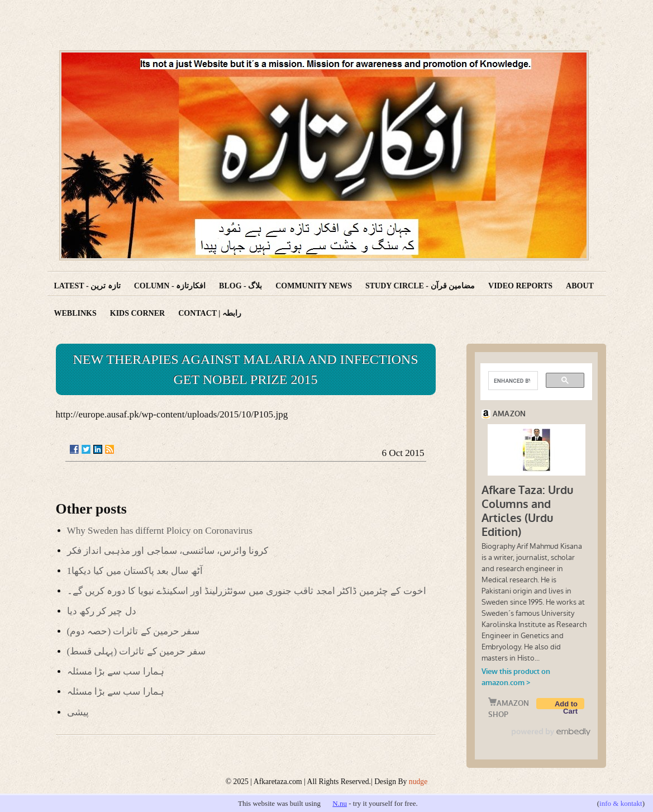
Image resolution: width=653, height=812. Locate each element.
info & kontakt (621, 803)
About (580, 286)
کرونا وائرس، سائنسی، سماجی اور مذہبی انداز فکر (168, 551)
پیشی (78, 712)
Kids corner (137, 313)
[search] (512, 381)
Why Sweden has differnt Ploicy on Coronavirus (160, 531)
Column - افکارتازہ (170, 286)
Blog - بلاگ (240, 286)
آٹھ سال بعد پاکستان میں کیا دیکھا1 (135, 571)
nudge (418, 782)
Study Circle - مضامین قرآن (420, 286)
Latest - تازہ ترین (87, 286)
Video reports (520, 286)
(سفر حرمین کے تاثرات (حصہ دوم (134, 631)
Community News (314, 286)
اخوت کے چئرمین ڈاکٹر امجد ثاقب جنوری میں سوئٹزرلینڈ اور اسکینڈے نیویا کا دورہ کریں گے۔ (247, 591)
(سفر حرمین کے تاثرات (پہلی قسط (137, 651)
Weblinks (75, 313)
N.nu (340, 803)
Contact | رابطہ (210, 313)
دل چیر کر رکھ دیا (102, 611)
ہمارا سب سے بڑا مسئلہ (116, 671)
